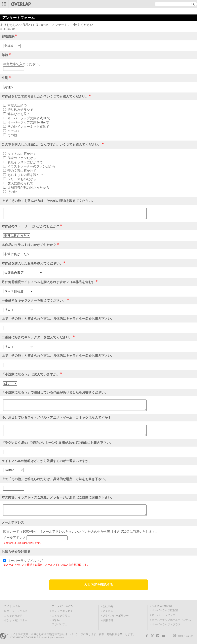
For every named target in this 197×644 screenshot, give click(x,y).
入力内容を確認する (98, 585)
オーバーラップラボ (164, 615)
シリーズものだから (22, 179)
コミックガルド (13, 616)
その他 (12, 135)
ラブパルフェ (60, 624)
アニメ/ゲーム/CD (62, 606)
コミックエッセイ (62, 611)
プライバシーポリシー (116, 616)
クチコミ (14, 131)
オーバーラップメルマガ (25, 561)
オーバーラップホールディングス (171, 620)
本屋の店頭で (17, 105)
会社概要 (108, 606)
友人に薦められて (20, 183)
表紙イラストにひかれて (25, 162)
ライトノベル (12, 606)
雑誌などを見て (19, 114)
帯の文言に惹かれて (22, 171)
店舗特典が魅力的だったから (28, 187)
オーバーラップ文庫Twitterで (28, 122)
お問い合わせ (185, 636)
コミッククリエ (61, 616)
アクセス (108, 611)
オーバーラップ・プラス (166, 624)
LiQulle (56, 620)
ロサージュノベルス (16, 611)
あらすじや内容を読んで (25, 175)
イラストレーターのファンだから (32, 166)
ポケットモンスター (16, 620)
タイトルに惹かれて (22, 154)
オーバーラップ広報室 (165, 610)
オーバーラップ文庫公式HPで (29, 118)
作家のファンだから (22, 158)
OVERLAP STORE (162, 606)
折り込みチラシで (20, 110)
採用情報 (108, 620)
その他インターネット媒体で (28, 127)
